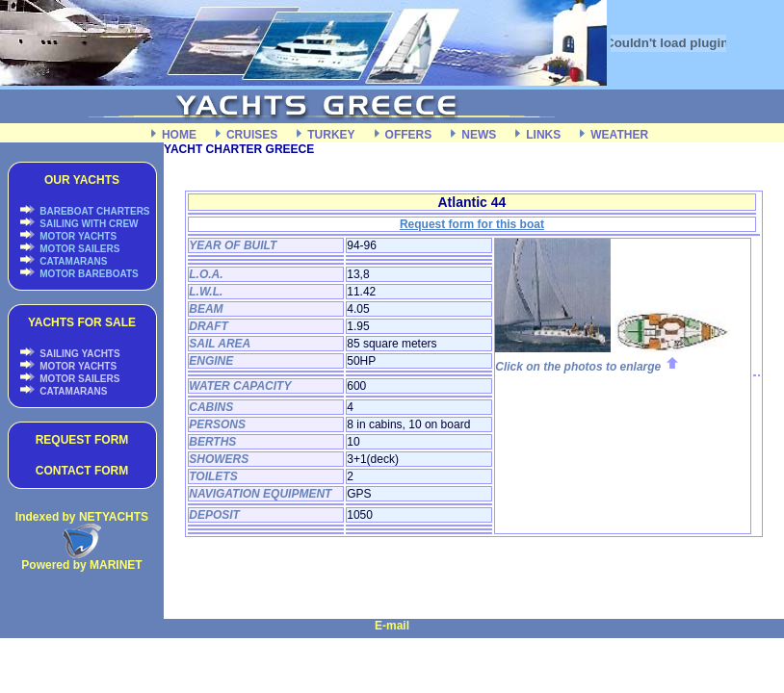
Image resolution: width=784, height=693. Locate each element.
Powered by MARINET (81, 565)
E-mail (392, 626)
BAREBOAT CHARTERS (94, 211)
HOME (179, 135)
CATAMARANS (73, 261)
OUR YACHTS (82, 180)
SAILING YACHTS (79, 354)
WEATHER (619, 135)
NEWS (479, 135)
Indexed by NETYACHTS (82, 517)
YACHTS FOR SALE (82, 322)
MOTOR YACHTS (78, 236)
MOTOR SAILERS (79, 249)
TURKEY (331, 135)
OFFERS (409, 135)
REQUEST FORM (82, 440)
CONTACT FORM (82, 471)
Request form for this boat (472, 224)
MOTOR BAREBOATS (88, 274)
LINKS (543, 135)
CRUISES (252, 135)
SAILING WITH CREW (88, 224)
